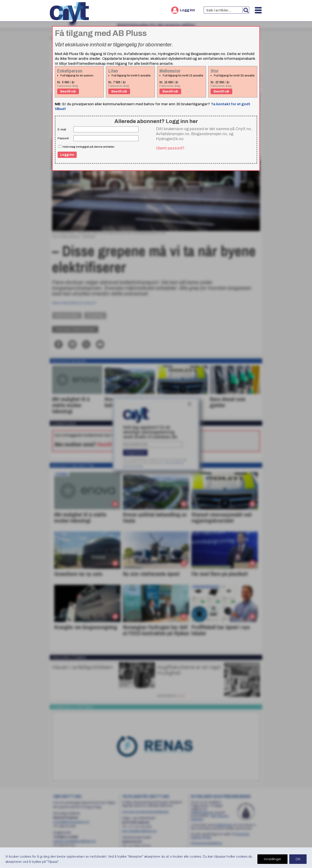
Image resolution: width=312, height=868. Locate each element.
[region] (156, 858)
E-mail (62, 129)
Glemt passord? (170, 148)
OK (298, 859)
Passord (63, 138)
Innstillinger (272, 859)
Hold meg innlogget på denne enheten (86, 147)
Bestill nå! (68, 91)
